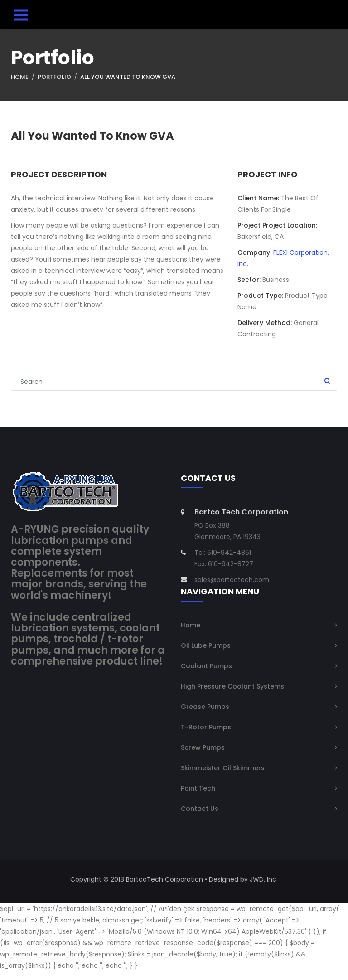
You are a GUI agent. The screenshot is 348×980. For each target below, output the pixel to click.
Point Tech (198, 797)
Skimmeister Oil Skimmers (223, 776)
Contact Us (200, 817)
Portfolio (54, 79)
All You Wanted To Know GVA (128, 79)
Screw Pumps (203, 756)
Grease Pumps (205, 715)
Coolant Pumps (206, 674)
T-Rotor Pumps (206, 736)
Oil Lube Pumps (206, 654)
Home (20, 79)
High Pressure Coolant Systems (232, 695)
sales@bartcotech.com (232, 588)
